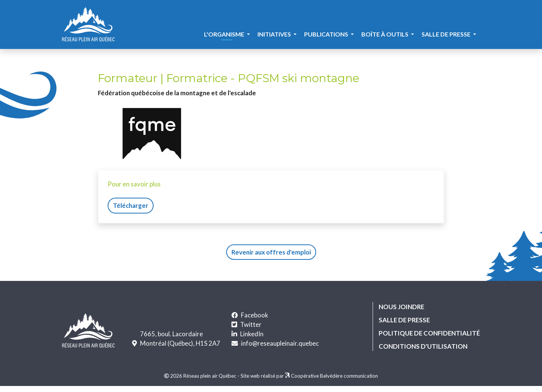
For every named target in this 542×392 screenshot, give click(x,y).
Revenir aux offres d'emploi (271, 252)
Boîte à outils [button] (385, 34)
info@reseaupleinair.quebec (280, 343)
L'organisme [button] (225, 34)
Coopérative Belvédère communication (334, 376)
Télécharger (131, 205)
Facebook (255, 315)
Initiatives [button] (275, 34)
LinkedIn (252, 334)
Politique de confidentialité (429, 333)
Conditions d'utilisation (423, 346)
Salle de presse (404, 320)
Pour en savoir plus (134, 184)
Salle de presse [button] (447, 34)
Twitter (251, 324)
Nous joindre (401, 307)
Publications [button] (327, 34)
